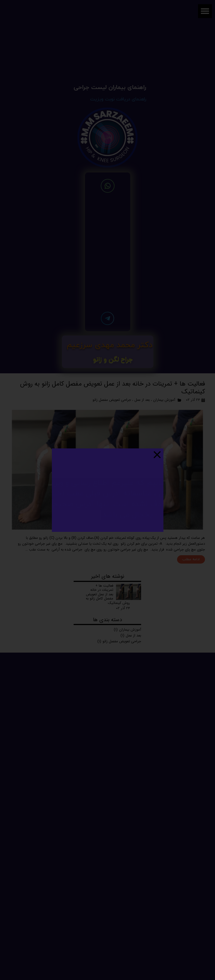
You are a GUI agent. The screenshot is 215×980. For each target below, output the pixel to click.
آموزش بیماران (164, 400)
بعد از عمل (142, 400)
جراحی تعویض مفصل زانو (112, 400)
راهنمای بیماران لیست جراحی (110, 88)
